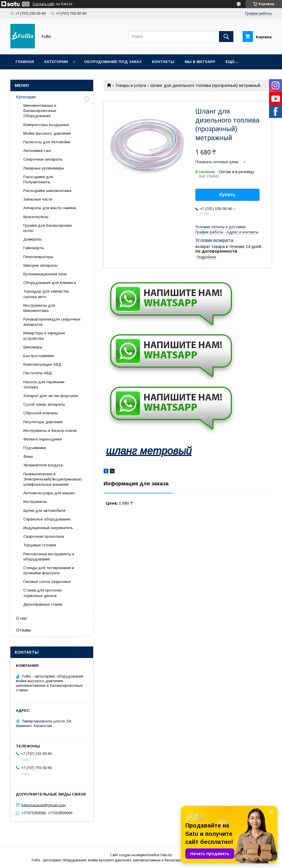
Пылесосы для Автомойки (47, 142)
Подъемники (35, 448)
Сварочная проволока (44, 536)
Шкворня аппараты (40, 265)
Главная (25, 62)
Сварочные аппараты (43, 159)
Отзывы (24, 630)
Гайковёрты (34, 248)
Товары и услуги (131, 85)
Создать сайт (43, 4)
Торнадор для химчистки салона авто (46, 294)
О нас (22, 618)
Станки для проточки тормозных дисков (42, 593)
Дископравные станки (43, 604)
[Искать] (226, 37)
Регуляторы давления (43, 422)
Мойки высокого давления (47, 133)
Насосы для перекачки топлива (44, 385)
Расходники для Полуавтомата (38, 179)
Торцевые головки (40, 545)
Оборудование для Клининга (50, 283)
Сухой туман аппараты (44, 404)
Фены (28, 456)
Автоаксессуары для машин (49, 493)
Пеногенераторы (38, 257)
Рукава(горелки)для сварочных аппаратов (52, 322)
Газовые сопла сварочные (47, 582)
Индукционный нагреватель (48, 528)
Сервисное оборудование (47, 519)
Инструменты (35, 502)
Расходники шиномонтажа (47, 191)
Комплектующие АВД (42, 364)
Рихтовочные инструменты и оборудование (49, 557)
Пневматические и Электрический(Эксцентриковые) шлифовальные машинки (53, 479)
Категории (56, 62)
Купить (228, 195)
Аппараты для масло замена (50, 208)
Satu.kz (166, 855)
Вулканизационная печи (45, 274)
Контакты (163, 62)
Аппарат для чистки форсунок (51, 396)
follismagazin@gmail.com (43, 805)
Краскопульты (36, 217)
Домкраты (33, 239)
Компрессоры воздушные (46, 125)
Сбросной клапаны (41, 413)
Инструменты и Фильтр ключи (50, 431)
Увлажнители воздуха (43, 465)
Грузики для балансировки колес (47, 228)
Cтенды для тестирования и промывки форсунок (49, 570)
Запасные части (38, 199)
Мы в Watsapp (200, 62)
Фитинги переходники (43, 439)
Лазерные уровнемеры (44, 168)
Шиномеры (33, 347)
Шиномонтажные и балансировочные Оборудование (40, 111)
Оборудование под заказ (113, 62)
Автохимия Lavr (37, 151)
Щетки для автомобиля (44, 511)
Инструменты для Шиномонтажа (39, 308)
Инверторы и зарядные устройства (44, 336)
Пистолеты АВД (38, 373)
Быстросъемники (39, 356)
